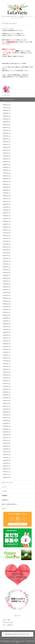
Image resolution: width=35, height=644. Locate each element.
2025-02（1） (7, 130)
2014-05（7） (7, 355)
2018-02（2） (7, 227)
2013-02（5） (7, 398)
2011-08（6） (7, 449)
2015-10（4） (7, 307)
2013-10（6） (7, 375)
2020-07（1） (7, 164)
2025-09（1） (7, 110)
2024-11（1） (7, 139)
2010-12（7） (7, 472)
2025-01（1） (7, 133)
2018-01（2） (7, 230)
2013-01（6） (7, 400)
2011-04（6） (7, 460)
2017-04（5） (7, 255)
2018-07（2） (7, 213)
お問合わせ (5, 500)
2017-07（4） (7, 247)
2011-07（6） (7, 452)
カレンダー (11, 34)
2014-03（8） (7, 361)
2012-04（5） (7, 426)
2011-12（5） (7, 437)
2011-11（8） (7, 440)
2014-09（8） (7, 344)
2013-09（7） (7, 378)
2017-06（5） (7, 250)
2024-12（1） (7, 136)
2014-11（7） (7, 338)
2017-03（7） (7, 258)
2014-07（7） (7, 349)
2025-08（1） (7, 113)
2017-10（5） (7, 238)
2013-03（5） (7, 395)
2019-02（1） (7, 193)
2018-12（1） (7, 199)
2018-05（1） (7, 218)
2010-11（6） (7, 474)
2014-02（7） (7, 364)
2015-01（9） (7, 332)
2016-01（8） (7, 298)
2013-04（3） (7, 392)
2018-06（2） (7, 216)
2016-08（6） (7, 278)
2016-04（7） (7, 290)
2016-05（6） (7, 287)
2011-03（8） (7, 463)
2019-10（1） (7, 184)
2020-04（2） (7, 173)
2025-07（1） (7, 116)
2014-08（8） (7, 346)
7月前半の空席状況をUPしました (13, 30)
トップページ (6, 95)
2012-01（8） (7, 435)
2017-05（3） (7, 253)
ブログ (4, 509)
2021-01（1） (7, 159)
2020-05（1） (7, 170)
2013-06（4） (7, 386)
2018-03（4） (7, 224)
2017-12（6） (7, 233)
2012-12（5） (7, 403)
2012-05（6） (7, 423)
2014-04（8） (7, 358)
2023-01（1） (7, 144)
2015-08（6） (7, 312)
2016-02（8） (7, 295)
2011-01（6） (7, 469)
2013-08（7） (7, 381)
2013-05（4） (7, 389)
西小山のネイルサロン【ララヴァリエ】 (15, 641)
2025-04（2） (7, 125)
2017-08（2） (7, 244)
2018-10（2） (7, 204)
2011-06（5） (7, 455)
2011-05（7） (7, 457)
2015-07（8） (7, 315)
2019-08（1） (7, 190)
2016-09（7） (7, 275)
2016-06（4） (7, 284)
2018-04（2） (7, 221)
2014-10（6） (7, 341)
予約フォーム (12, 35)
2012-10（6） (7, 409)
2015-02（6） (7, 329)
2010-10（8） (7, 477)
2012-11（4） (7, 406)
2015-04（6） (7, 324)
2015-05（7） (7, 321)
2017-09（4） (7, 241)
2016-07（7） (7, 281)
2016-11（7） (7, 270)
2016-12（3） (7, 267)
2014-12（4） (7, 335)
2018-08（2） (7, 210)
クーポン (4, 491)
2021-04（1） (7, 156)
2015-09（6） (7, 309)
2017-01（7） (7, 264)
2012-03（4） (7, 429)
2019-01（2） (7, 196)
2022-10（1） (7, 147)
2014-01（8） (7, 366)
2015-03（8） (7, 327)
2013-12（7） (7, 369)
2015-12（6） (7, 301)
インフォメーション (8, 99)
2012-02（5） (7, 432)
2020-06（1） (7, 167)
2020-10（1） (7, 162)
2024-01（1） (7, 142)
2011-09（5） (7, 446)
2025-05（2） (7, 122)
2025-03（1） (7, 127)
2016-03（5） (7, 292)
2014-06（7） (7, 352)
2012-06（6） (7, 420)
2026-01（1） (7, 105)
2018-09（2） (7, 207)
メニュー (4, 487)
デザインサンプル (7, 482)
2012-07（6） (7, 418)
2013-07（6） (7, 383)
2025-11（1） (7, 107)
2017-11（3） (7, 235)
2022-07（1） (7, 150)
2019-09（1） (7, 187)
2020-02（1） (7, 176)
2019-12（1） (7, 181)
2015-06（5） (7, 318)
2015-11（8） (7, 304)
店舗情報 (4, 496)
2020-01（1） (7, 179)
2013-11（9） (7, 372)
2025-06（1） (7, 119)
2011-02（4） (7, 466)
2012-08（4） (7, 415)
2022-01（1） (7, 153)
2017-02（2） (7, 261)
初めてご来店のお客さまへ (10, 504)
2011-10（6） (7, 443)
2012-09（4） (7, 412)
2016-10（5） (7, 272)
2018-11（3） (7, 201)
